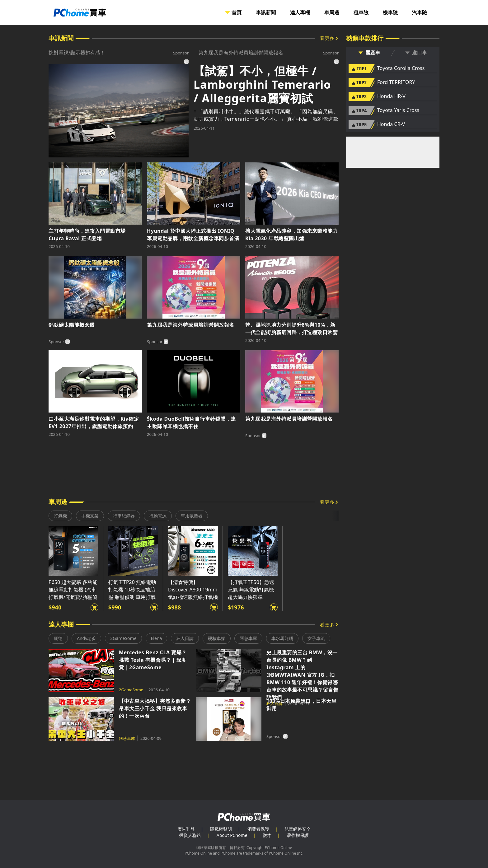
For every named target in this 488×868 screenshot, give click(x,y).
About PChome (232, 835)
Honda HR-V (391, 96)
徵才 (267, 835)
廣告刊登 (186, 829)
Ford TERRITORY (396, 82)
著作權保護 (298, 835)
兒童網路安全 (298, 829)
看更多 (327, 38)
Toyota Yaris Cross (398, 110)
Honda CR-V (391, 124)
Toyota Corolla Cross (401, 68)
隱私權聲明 (221, 829)
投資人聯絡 (190, 835)
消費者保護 (258, 829)
